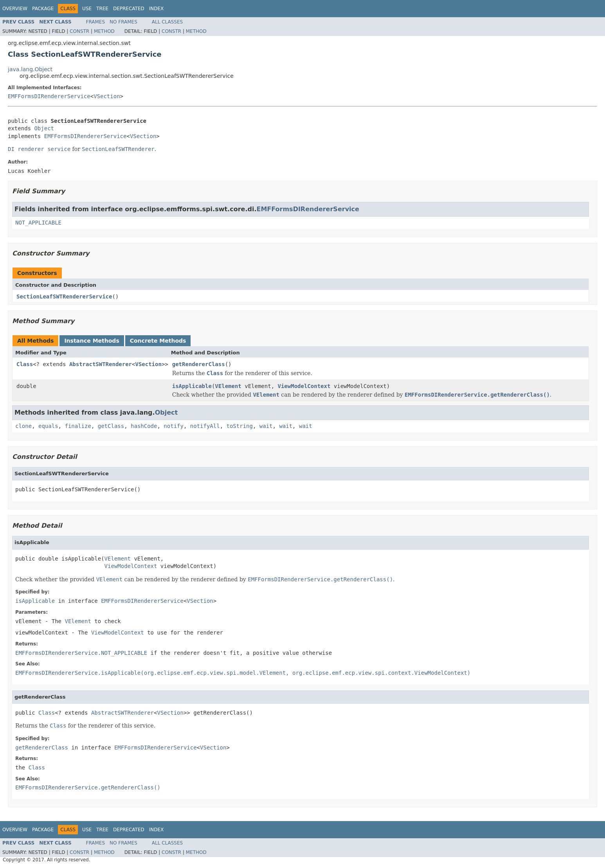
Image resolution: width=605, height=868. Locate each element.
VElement (228, 386)
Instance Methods (92, 341)
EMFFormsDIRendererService (49, 96)
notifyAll (205, 426)
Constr (79, 31)
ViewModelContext (304, 386)
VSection (107, 96)
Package (43, 9)
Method (104, 31)
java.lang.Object (30, 69)
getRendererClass (199, 364)
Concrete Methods (158, 341)
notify (174, 426)
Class (25, 364)
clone (23, 426)
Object (44, 128)
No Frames (123, 22)
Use (87, 9)
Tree (102, 9)
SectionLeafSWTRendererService (64, 297)
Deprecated (129, 9)
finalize (78, 426)
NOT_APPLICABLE (38, 223)
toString (240, 426)
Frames (96, 22)
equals (48, 426)
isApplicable (192, 386)
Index (157, 9)
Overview (15, 9)
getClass (111, 426)
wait (266, 426)
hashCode (144, 426)
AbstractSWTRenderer (101, 364)
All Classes (167, 22)
